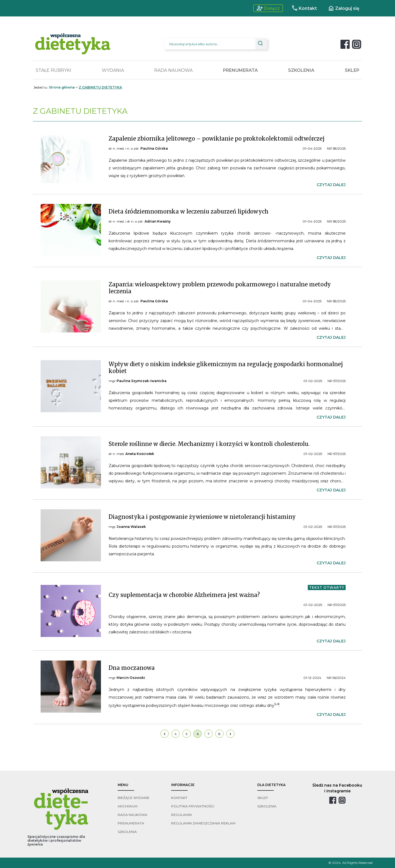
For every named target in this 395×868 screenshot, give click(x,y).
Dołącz (268, 8)
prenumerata (131, 823)
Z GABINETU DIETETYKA (100, 87)
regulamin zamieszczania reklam (203, 823)
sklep (263, 798)
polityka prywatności (193, 806)
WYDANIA (113, 70)
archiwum (128, 806)
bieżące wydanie (134, 798)
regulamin (181, 815)
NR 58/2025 (336, 148)
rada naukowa (132, 815)
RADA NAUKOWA (173, 70)
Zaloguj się (344, 8)
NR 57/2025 (337, 381)
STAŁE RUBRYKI (53, 70)
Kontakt (304, 8)
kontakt (179, 798)
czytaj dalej (331, 185)
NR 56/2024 (336, 678)
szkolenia (127, 832)
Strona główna (62, 87)
